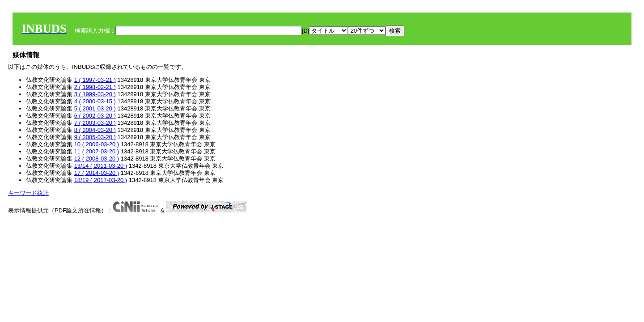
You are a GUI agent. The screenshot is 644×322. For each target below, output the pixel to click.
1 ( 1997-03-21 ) (95, 80)
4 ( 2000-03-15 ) (95, 101)
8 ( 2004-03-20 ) (95, 130)
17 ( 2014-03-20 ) (97, 173)
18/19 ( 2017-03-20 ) (101, 180)
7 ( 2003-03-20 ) (95, 123)
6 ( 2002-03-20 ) (95, 116)
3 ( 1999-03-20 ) (95, 94)
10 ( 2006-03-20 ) (97, 144)
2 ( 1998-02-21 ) (95, 87)
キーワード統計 (28, 193)
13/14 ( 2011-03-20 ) (101, 166)
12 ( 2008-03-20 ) (97, 159)
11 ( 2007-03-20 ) (97, 151)
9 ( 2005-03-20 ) (95, 137)
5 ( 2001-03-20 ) (95, 108)
